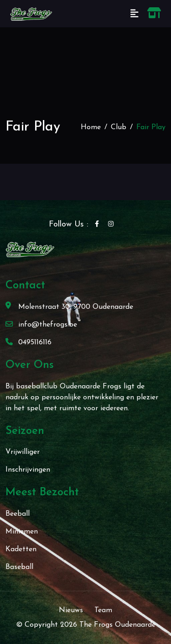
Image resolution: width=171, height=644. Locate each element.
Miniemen (22, 532)
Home (91, 127)
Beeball (18, 514)
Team (103, 610)
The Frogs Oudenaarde (117, 625)
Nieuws (71, 610)
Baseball (19, 567)
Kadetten (21, 549)
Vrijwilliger (23, 452)
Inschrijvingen (28, 470)
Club (119, 127)
